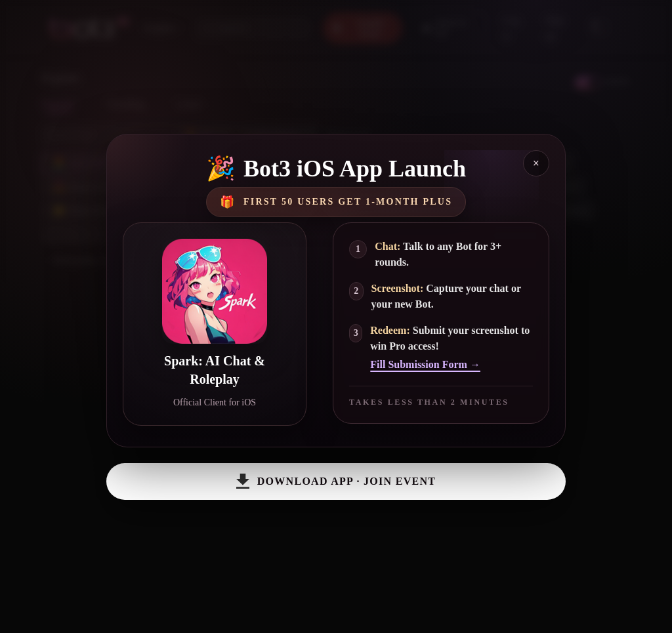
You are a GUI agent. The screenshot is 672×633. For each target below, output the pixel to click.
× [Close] (536, 163)
